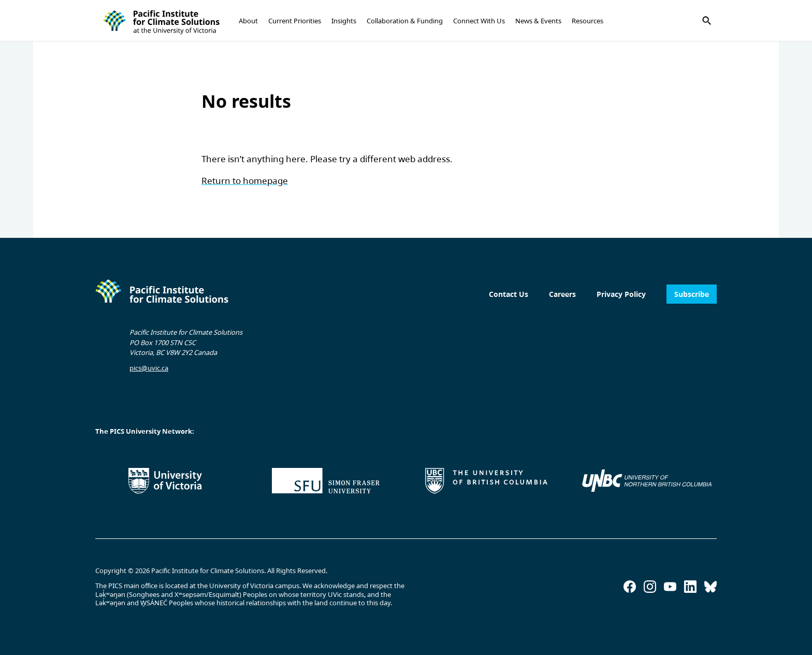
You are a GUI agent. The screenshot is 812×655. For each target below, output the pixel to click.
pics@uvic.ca (149, 368)
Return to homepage (245, 181)
